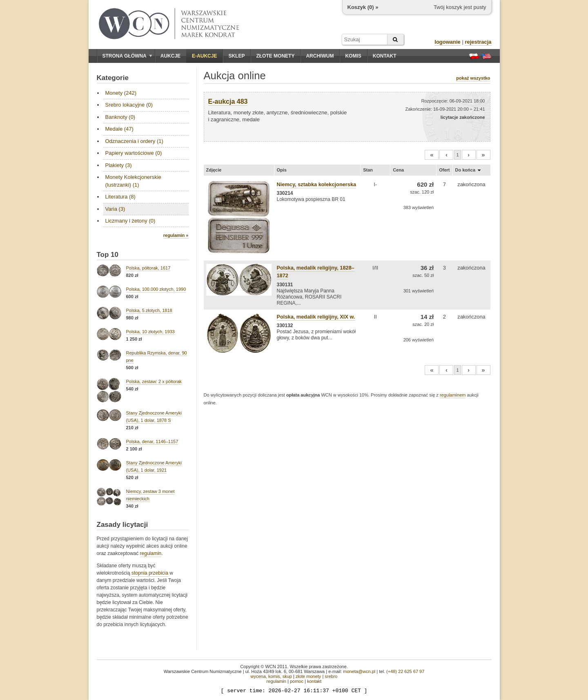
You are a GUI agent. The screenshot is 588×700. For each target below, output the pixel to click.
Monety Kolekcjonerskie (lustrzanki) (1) (133, 181)
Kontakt (385, 56)
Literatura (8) (120, 197)
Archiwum (320, 56)
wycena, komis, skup (271, 676)
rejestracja (478, 42)
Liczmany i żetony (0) (130, 221)
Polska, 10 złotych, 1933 (150, 332)
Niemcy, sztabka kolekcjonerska (317, 184)
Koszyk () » (363, 7)
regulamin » (176, 235)
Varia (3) (115, 209)
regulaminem (453, 395)
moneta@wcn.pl (359, 671)
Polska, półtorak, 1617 (148, 268)
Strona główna (127, 56)
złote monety (308, 676)
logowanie (448, 42)
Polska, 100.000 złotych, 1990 (156, 289)
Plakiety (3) (119, 165)
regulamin (151, 553)
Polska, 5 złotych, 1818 (149, 310)
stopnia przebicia (150, 573)
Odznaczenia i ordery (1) (134, 141)
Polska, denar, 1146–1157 (152, 441)
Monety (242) (121, 93)
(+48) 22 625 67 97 (405, 671)
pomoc (297, 681)
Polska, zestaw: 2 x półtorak (154, 381)
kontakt (314, 681)
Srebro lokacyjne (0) (129, 105)
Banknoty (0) (120, 117)
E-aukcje (204, 56)
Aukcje (170, 56)
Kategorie (113, 78)
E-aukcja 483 (228, 101)
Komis (353, 56)
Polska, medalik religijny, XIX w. (316, 317)
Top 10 (108, 255)
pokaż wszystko (473, 78)
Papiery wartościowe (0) (134, 153)
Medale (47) (119, 129)
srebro (331, 676)
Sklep (236, 56)
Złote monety (275, 56)
